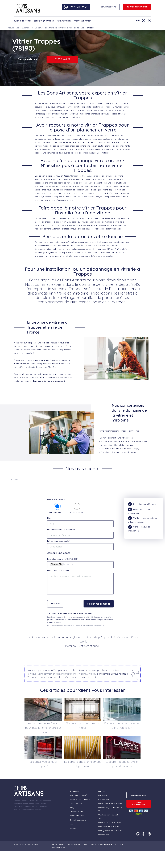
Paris (107, 176)
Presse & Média (77, 812)
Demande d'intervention (137, 7)
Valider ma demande (99, 604)
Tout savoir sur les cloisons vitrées (82, 725)
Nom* (50, 518)
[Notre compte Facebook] (144, 21)
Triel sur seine (80, 674)
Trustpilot (14, 480)
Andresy (92, 674)
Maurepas (66, 674)
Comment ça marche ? (44, 21)
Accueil (11, 28)
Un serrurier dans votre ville (110, 822)
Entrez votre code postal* (59, 541)
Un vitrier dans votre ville (109, 826)
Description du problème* (59, 570)
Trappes (109, 107)
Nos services (104, 835)
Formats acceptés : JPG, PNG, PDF (63, 559)
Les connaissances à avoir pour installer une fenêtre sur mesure (43, 728)
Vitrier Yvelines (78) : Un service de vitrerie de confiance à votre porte (48, 28)
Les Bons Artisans (24, 844)
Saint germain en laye (49, 674)
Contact (74, 828)
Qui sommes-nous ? (22, 21)
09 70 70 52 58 (78, 7)
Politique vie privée (58, 847)
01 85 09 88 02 (62, 59)
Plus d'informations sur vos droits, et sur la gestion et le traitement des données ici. (76, 626)
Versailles (97, 176)
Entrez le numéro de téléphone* (61, 529)
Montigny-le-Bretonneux (81, 176)
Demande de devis (28, 59)
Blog (72, 807)
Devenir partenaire (78, 820)
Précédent (55, 604)
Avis (72, 824)
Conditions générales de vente (102, 844)
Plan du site (119, 844)
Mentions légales (58, 844)
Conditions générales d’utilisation (78, 844)
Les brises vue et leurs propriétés (43, 764)
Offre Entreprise (77, 816)
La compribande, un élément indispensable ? (82, 764)
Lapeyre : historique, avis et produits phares (122, 764)
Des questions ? (64, 21)
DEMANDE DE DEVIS (109, 7)
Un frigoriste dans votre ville (110, 831)
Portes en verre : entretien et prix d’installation (122, 725)
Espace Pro (103, 795)
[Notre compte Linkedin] (138, 21)
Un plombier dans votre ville (110, 803)
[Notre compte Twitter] (149, 21)
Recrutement (104, 799)
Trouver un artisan (83, 21)
